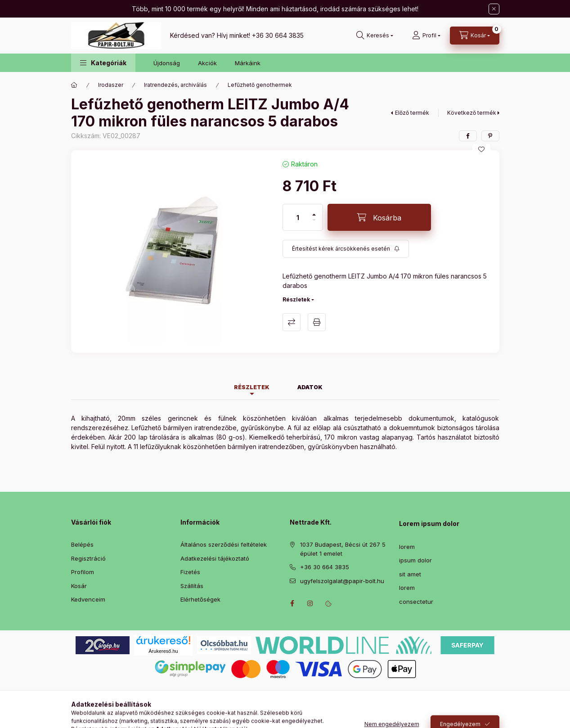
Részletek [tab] (252, 387)
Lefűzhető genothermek (260, 85)
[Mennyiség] (298, 217)
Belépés (82, 544)
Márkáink (248, 63)
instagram (310, 603)
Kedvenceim (88, 599)
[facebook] (468, 136)
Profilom (83, 572)
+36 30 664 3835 (278, 35)
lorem (407, 547)
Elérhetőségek (200, 599)
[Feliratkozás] (346, 249)
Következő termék (472, 113)
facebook (292, 603)
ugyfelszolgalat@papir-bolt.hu (342, 581)
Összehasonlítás (292, 322)
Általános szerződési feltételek (224, 544)
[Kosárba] (379, 217)
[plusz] (314, 211)
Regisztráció (88, 558)
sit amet (410, 574)
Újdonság (167, 63)
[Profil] (426, 36)
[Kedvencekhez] (481, 149)
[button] (103, 63)
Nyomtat (317, 322)
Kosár (79, 586)
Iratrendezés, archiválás (175, 85)
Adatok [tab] (310, 387)
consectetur (416, 602)
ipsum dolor (415, 560)
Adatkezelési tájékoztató (215, 558)
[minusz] (314, 224)
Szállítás (192, 586)
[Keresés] (375, 36)
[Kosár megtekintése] (475, 36)
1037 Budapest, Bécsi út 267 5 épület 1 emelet (343, 549)
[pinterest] (490, 136)
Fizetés (190, 572)
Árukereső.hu (163, 651)
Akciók (207, 63)
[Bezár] (494, 9)
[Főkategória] (74, 85)
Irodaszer (111, 85)
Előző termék (412, 113)
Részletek (296, 299)
